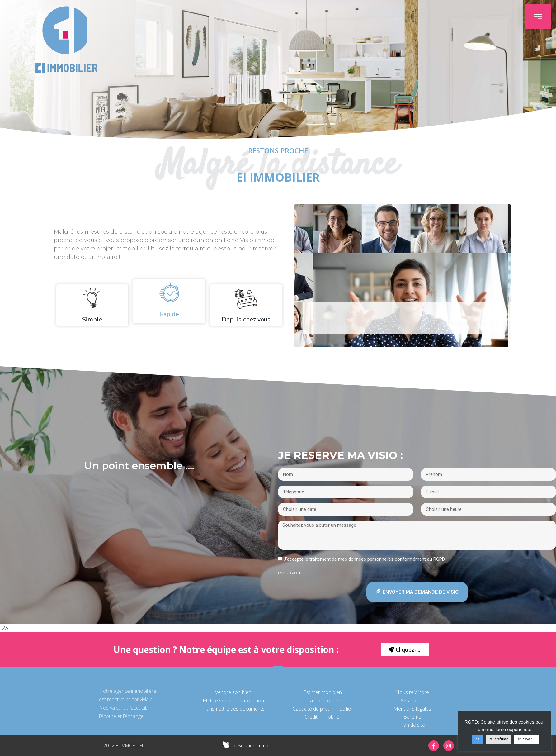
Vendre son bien (233, 692)
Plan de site (412, 725)
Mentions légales (412, 709)
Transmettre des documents (233, 709)
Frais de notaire (323, 701)
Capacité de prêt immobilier (323, 709)
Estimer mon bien (323, 692)
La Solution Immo (250, 746)
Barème (412, 717)
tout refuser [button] (499, 739)
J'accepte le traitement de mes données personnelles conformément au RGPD (364, 559)
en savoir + (527, 739)
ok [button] (477, 739)
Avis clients (412, 701)
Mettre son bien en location (233, 701)
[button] (542, 16)
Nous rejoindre (412, 692)
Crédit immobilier (323, 717)
